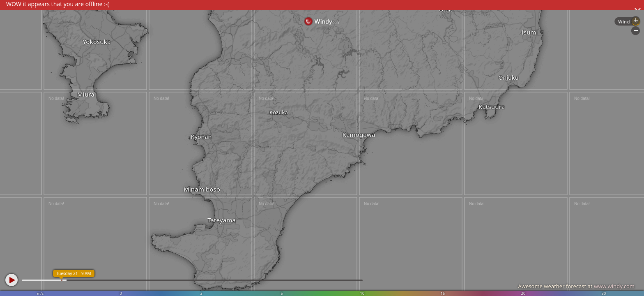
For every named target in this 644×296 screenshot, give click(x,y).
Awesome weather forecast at (576, 286)
